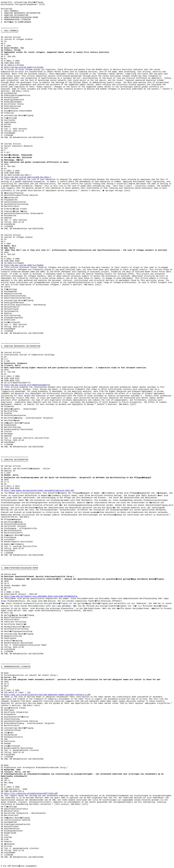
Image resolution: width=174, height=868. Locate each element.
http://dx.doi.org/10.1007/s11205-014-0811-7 (28, 177)
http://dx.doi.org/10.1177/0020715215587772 (27, 385)
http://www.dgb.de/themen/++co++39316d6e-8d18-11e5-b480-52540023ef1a (41, 596)
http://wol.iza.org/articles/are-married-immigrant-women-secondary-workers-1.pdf (47, 695)
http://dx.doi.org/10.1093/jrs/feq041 (24, 265)
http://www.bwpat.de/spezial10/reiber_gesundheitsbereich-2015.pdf (39, 491)
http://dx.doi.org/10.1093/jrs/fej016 (24, 67)
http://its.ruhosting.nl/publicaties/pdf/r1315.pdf (31, 794)
